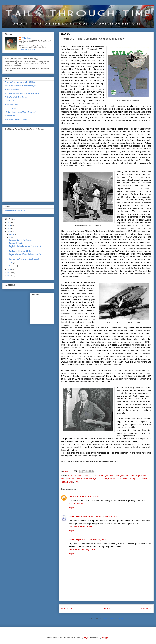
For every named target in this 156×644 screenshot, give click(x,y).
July (11, 237)
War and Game (10, 116)
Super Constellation (141, 479)
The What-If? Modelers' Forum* (16, 120)
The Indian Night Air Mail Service (20, 240)
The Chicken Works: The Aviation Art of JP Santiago (23, 93)
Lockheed (126, 479)
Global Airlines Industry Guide (82, 549)
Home (107, 609)
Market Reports (76, 540)
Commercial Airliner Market (81, 526)
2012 (9, 232)
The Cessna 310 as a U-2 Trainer (20, 251)
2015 (9, 226)
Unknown (73, 496)
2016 (9, 222)
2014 (9, 229)
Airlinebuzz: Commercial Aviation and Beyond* (21, 86)
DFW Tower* (9, 101)
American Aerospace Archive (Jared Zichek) (20, 82)
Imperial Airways (133, 475)
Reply (71, 507)
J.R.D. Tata (102, 479)
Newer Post (67, 609)
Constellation (83, 475)
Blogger (105, 638)
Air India (72, 475)
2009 (9, 276)
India (144, 475)
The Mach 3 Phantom (16, 243)
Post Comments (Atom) (112, 619)
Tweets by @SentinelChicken (15, 211)
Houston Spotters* (11, 105)
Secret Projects (10, 108)
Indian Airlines (67, 479)
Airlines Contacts (76, 503)
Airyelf (86, 638)
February (13, 266)
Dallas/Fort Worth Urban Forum (16, 97)
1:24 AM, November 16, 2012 (107, 517)
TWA (77, 482)
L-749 (118, 479)
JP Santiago (26, 38)
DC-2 (92, 475)
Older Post (145, 609)
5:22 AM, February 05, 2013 (97, 540)
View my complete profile (27, 50)
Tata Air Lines (67, 482)
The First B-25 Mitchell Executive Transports (24, 259)
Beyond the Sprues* (12, 90)
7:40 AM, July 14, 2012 (89, 496)
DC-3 (98, 475)
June (11, 263)
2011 (9, 270)
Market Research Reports (81, 517)
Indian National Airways (85, 479)
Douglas (105, 475)
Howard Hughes (117, 475)
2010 (9, 273)
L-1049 (111, 479)
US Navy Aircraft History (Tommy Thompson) (21, 112)
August (12, 234)
